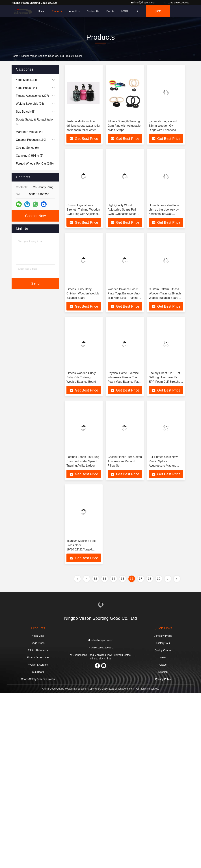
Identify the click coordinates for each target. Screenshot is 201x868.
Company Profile (163, 636)
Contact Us (93, 11)
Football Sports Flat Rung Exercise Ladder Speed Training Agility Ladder (83, 461)
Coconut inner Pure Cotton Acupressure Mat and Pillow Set (125, 461)
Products (57, 11)
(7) (30, 156)
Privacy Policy (163, 679)
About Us (74, 11)
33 (105, 579)
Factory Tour (163, 643)
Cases (163, 665)
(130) (31, 140)
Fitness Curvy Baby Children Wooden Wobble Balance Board (83, 293)
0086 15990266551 (177, 3)
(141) (27, 88)
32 (96, 579)
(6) (27, 148)
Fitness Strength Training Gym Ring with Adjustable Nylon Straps (124, 126)
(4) (29, 132)
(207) (32, 96)
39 (159, 579)
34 (114, 579)
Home (41, 11)
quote (159, 11)
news (163, 657)
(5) (35, 122)
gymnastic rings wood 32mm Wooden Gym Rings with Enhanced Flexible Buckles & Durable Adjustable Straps (166, 130)
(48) (26, 112)
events (110, 11)
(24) (30, 104)
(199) (35, 164)
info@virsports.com (144, 3)
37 (141, 579)
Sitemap (163, 672)
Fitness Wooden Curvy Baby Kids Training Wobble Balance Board (81, 377)
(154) (26, 80)
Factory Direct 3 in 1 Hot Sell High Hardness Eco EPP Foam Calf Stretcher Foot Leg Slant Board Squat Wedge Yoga (165, 382)
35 (123, 579)
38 (150, 579)
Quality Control (163, 650)
